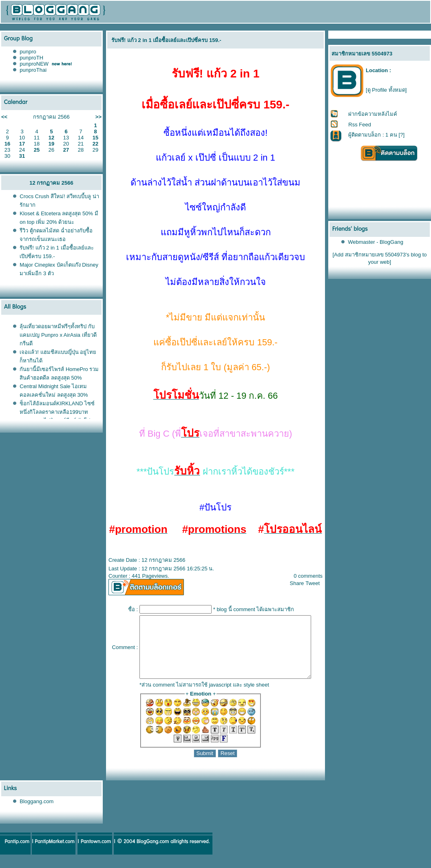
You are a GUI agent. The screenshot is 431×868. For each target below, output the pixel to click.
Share (300, 583)
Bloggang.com (36, 814)
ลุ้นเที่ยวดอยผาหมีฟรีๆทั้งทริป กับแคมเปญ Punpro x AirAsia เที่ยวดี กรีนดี (58, 335)
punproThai (33, 70)
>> (98, 117)
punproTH (31, 58)
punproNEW (34, 64)
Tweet (316, 583)
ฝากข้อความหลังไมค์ (373, 114)
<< (4, 117)
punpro (28, 52)
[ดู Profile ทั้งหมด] (386, 90)
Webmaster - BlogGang (376, 242)
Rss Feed (360, 125)
